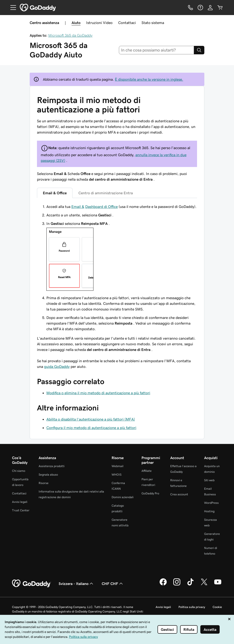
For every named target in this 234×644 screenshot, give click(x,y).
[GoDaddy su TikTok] (190, 585)
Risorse (44, 483)
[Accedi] (210, 8)
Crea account (179, 494)
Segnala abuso (48, 475)
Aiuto (76, 23)
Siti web (209, 480)
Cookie (217, 607)
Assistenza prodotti (52, 466)
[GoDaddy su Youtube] (218, 585)
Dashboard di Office (101, 207)
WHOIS (117, 475)
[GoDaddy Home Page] (32, 584)
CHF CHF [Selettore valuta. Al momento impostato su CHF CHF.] (113, 584)
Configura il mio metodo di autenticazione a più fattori (91, 428)
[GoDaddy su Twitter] (204, 585)
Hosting (209, 511)
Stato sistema (153, 23)
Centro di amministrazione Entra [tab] (106, 193)
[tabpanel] (117, 278)
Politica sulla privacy (192, 607)
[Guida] (200, 8)
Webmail (117, 466)
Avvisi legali (20, 502)
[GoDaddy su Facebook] (163, 585)
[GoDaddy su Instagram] (177, 585)
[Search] (199, 50)
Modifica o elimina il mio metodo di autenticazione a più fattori (98, 393)
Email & (78, 207)
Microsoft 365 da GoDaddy (70, 35)
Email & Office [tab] (55, 193)
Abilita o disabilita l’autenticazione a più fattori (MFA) (91, 419)
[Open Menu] (11, 8)
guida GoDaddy (57, 366)
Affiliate (147, 471)
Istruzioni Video (99, 23)
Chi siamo (19, 471)
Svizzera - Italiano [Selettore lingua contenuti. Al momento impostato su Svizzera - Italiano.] (76, 584)
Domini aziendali (123, 497)
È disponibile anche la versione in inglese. (149, 79)
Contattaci (127, 23)
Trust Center (21, 510)
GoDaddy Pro (150, 493)
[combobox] (157, 50)
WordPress (211, 503)
